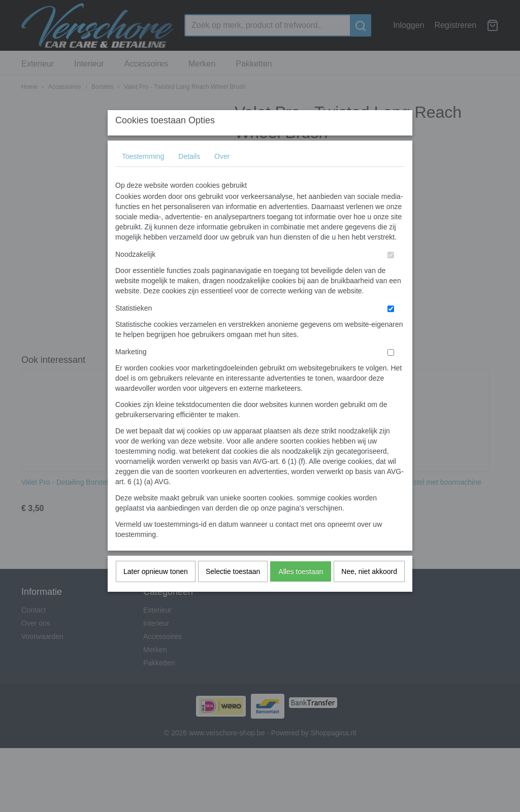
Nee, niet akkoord (369, 591)
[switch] (391, 275)
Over (222, 176)
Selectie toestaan (233, 591)
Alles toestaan (301, 591)
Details (189, 176)
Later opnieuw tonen (156, 591)
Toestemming (143, 176)
